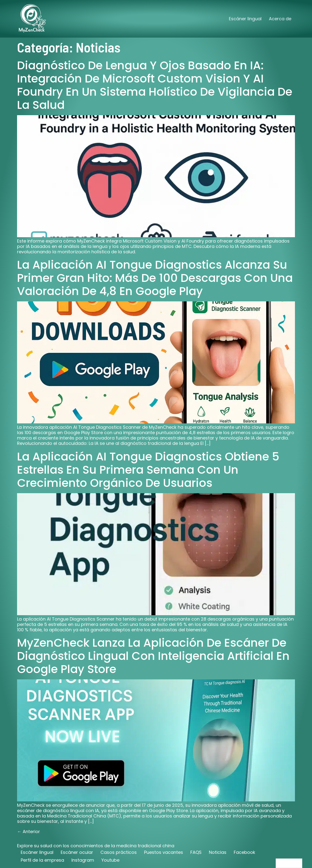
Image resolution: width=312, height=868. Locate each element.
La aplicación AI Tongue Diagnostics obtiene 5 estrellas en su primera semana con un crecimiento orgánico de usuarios (148, 470)
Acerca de (280, 19)
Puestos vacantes (164, 852)
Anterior (29, 832)
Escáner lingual (245, 19)
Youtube (110, 860)
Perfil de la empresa (42, 860)
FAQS (196, 852)
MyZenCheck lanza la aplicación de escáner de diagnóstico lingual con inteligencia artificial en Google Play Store (153, 656)
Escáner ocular (77, 852)
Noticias (218, 852)
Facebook (244, 852)
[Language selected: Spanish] (289, 863)
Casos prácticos (119, 852)
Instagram (83, 860)
